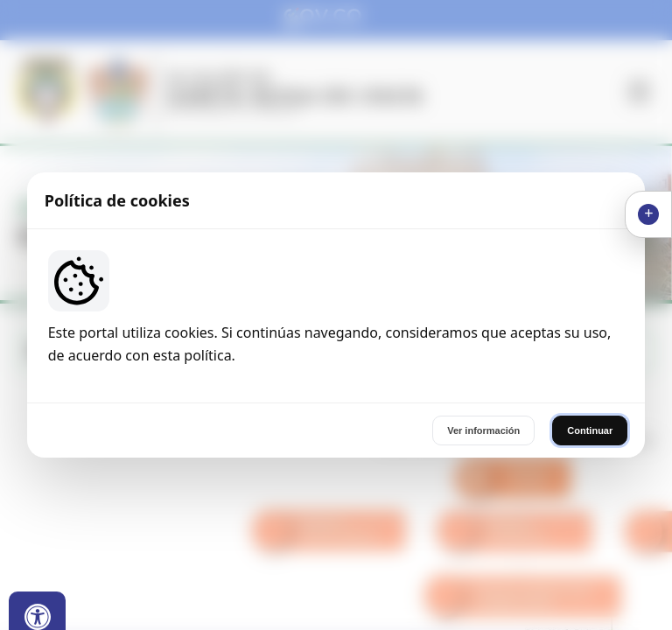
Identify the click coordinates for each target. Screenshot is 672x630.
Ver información (483, 430)
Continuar (590, 430)
